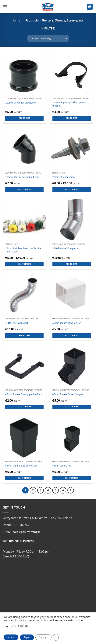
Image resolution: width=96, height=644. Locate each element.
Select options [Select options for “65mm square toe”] (72, 478)
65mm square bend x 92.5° (67, 323)
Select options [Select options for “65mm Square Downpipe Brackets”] (24, 407)
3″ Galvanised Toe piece (65, 248)
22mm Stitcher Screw (64, 177)
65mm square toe (62, 466)
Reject (27, 637)
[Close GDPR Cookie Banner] (56, 637)
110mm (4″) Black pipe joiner (21, 103)
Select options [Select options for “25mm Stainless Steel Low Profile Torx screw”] (24, 264)
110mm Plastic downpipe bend (22, 177)
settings (23, 625)
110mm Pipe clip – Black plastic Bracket (70, 104)
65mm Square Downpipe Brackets (23, 394)
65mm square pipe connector (21, 466)
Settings (43, 637)
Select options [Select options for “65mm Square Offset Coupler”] (72, 407)
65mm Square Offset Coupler (68, 394)
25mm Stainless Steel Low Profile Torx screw (23, 250)
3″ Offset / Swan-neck (17, 323)
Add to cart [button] (25, 118)
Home (16, 20)
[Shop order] (48, 38)
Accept (11, 637)
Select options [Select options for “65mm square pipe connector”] (24, 478)
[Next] (71, 490)
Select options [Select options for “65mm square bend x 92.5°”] (72, 335)
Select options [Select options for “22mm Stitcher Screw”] (72, 189)
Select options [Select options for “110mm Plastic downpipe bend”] (24, 189)
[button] (5, 7)
